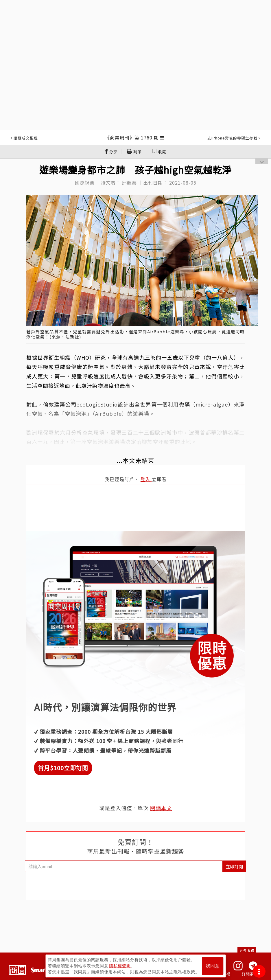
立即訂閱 (234, 866)
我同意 (213, 966)
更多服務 (247, 950)
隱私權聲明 (120, 966)
